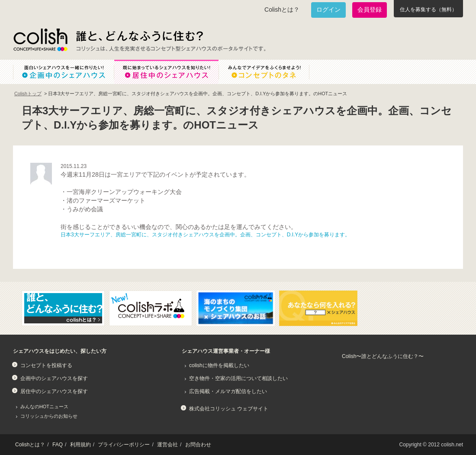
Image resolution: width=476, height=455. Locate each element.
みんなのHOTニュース (44, 407)
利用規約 (80, 445)
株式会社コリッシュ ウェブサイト (229, 409)
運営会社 (167, 445)
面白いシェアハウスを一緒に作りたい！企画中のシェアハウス (63, 72)
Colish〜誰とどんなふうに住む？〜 (383, 356)
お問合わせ (198, 445)
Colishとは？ (282, 10)
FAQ (58, 445)
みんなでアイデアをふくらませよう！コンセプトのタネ (271, 72)
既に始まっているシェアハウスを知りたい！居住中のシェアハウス (166, 72)
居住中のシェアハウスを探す (54, 391)
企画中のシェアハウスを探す (54, 378)
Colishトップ (28, 94)
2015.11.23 (74, 166)
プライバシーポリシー (124, 445)
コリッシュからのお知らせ (49, 416)
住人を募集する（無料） (428, 10)
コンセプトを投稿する (46, 365)
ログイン (328, 10)
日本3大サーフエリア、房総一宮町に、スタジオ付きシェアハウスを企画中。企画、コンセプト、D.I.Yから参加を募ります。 (205, 235)
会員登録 (370, 10)
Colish (40, 40)
